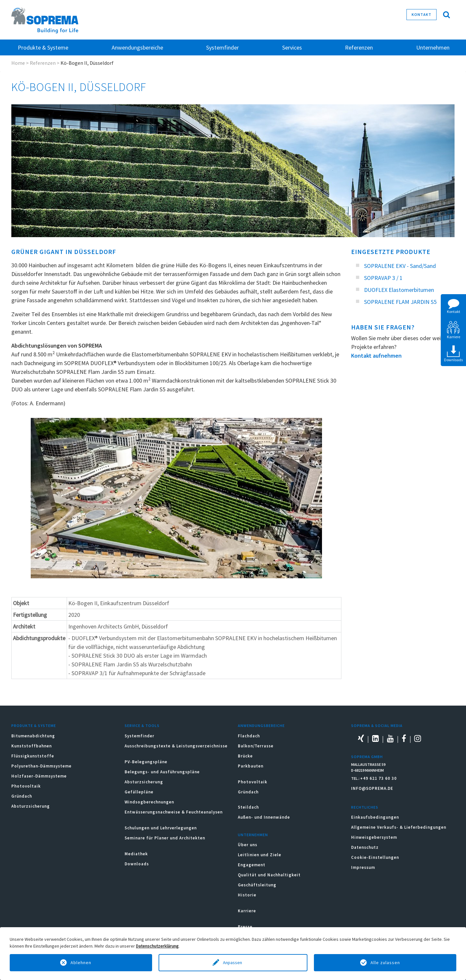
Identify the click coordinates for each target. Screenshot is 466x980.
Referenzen (359, 47)
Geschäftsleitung (257, 885)
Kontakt (422, 14)
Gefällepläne (139, 792)
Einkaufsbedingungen (375, 817)
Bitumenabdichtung (33, 736)
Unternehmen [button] (433, 47)
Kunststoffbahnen (32, 746)
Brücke (245, 756)
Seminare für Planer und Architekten (165, 838)
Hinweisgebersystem (374, 837)
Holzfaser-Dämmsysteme (39, 776)
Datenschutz (365, 847)
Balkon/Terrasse (256, 746)
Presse (245, 927)
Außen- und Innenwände (264, 817)
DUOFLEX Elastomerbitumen (399, 290)
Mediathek (136, 854)
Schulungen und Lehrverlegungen (161, 828)
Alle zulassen (385, 963)
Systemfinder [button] (222, 47)
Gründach (22, 796)
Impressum (363, 867)
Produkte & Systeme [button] (43, 47)
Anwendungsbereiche (261, 726)
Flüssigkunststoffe (33, 756)
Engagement (252, 865)
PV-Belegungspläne (146, 762)
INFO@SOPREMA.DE (372, 788)
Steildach (248, 807)
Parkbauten (251, 766)
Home (18, 63)
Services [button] (292, 47)
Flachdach (249, 736)
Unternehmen (253, 835)
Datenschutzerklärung (157, 946)
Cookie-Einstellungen (375, 857)
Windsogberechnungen (149, 802)
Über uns (248, 845)
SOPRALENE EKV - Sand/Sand (400, 266)
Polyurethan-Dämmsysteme (41, 766)
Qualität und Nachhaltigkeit (269, 875)
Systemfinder (139, 736)
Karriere (247, 911)
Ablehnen (81, 963)
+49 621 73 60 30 (378, 778)
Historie (247, 895)
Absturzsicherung (31, 806)
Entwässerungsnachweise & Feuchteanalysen (174, 812)
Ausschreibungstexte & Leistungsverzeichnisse (176, 746)
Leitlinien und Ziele (260, 855)
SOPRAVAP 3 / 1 (383, 278)
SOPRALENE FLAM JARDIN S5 (400, 302)
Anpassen (233, 963)
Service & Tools (142, 726)
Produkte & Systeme (34, 726)
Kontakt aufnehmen (376, 356)
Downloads (137, 864)
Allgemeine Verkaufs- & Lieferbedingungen (399, 827)
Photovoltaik (26, 786)
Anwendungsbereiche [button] (137, 47)
